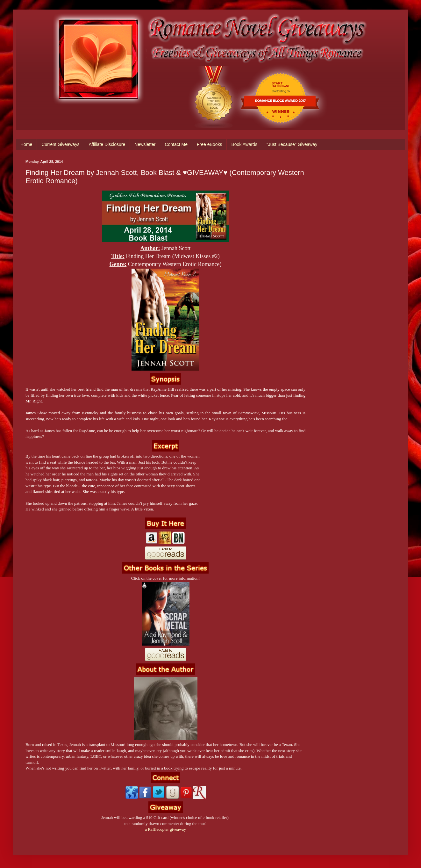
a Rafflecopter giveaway (165, 829)
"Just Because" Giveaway (292, 144)
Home (26, 144)
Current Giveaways (60, 144)
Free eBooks (209, 144)
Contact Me (176, 144)
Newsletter (145, 144)
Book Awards (244, 144)
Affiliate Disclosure (107, 144)
